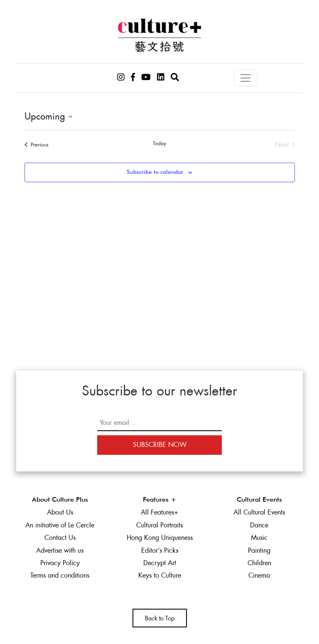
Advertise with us (60, 550)
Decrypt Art (160, 563)
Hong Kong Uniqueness (160, 538)
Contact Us (60, 538)
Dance (259, 525)
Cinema (259, 575)
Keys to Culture (160, 575)
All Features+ (159, 512)
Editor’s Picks (160, 550)
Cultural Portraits (159, 525)
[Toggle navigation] (245, 78)
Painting (259, 550)
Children (259, 563)
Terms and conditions (60, 575)
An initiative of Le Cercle (60, 525)
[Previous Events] (37, 145)
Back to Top (160, 618)
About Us (60, 512)
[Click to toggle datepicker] (48, 116)
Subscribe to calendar (155, 172)
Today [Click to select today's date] (159, 144)
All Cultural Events (259, 512)
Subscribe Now (160, 445)
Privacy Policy (60, 563)
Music (259, 538)
